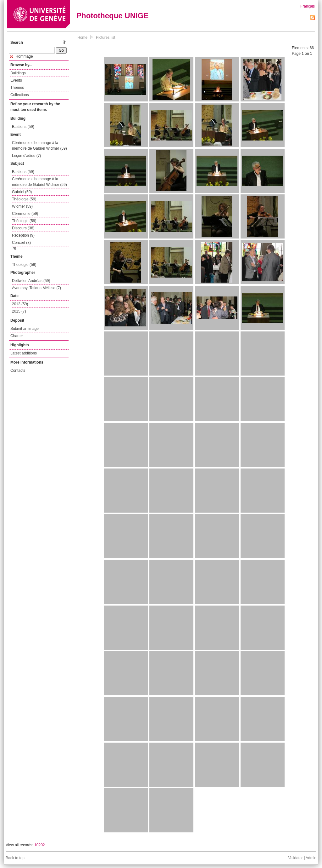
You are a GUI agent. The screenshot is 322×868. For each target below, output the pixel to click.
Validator (295, 858)
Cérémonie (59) (25, 214)
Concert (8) (21, 243)
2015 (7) (19, 311)
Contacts (18, 371)
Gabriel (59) (22, 192)
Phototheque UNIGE (112, 16)
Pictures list (105, 37)
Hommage (22, 56)
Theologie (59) (24, 265)
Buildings (18, 73)
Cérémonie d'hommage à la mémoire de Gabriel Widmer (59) (39, 146)
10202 (39, 845)
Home (82, 37)
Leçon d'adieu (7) (26, 156)
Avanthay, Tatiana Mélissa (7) (36, 288)
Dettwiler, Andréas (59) (31, 281)
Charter (17, 336)
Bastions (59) (23, 127)
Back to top (15, 858)
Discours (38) (23, 228)
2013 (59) (20, 304)
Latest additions (24, 353)
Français (308, 6)
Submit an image (25, 329)
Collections (20, 95)
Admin (311, 858)
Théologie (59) (24, 199)
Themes (17, 88)
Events (16, 80)
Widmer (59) (22, 206)
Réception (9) (23, 235)
